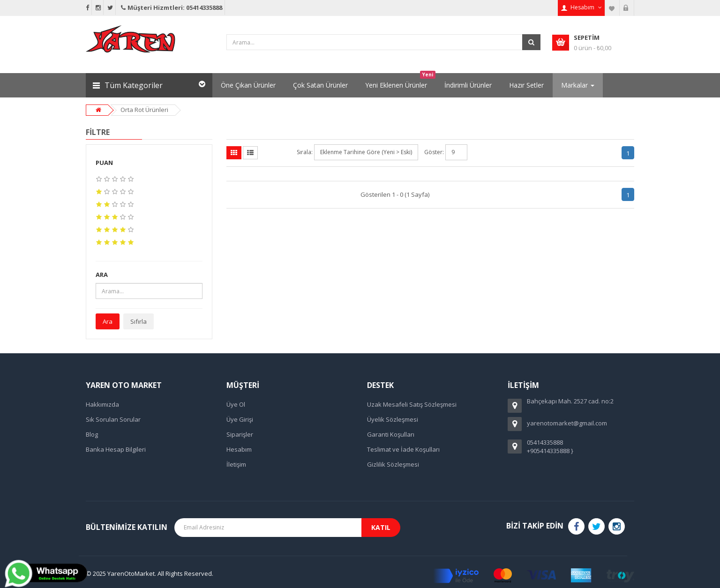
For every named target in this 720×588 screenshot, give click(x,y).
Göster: (434, 152)
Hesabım (239, 449)
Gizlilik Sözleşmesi (393, 464)
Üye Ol (236, 404)
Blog (92, 434)
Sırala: (305, 152)
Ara (108, 321)
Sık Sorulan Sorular (113, 419)
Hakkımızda (102, 404)
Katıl (381, 527)
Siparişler (240, 434)
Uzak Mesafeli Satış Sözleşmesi (412, 404)
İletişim (236, 464)
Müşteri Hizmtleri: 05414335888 (171, 7)
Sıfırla (139, 321)
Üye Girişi (240, 419)
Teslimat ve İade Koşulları (403, 449)
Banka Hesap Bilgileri (116, 449)
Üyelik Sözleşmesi (393, 419)
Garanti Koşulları (391, 434)
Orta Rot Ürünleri (144, 110)
